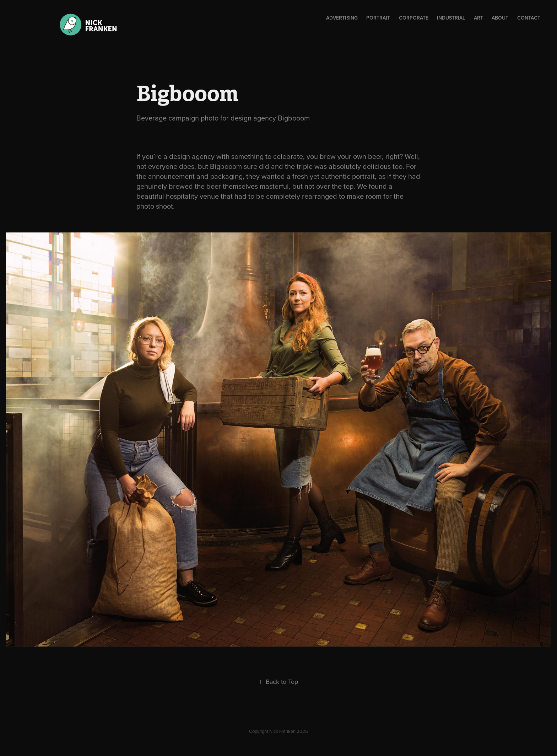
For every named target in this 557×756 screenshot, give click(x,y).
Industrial (451, 18)
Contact (529, 18)
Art (478, 18)
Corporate (414, 18)
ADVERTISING (342, 18)
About (500, 18)
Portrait (378, 18)
